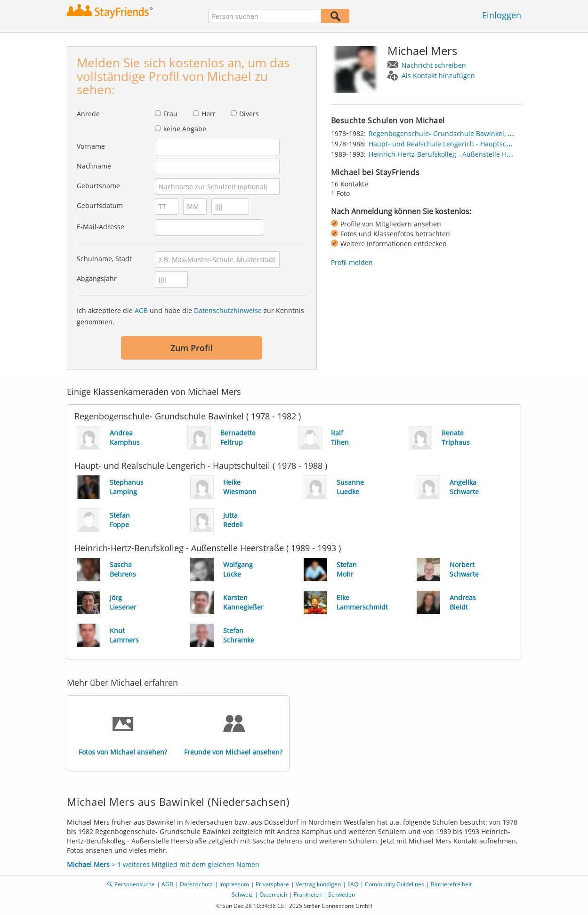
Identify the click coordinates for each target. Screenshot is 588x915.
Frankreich (308, 895)
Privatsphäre (272, 884)
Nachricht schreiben (434, 65)
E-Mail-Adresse (101, 227)
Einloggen (502, 15)
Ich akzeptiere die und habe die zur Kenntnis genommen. (190, 316)
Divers (249, 114)
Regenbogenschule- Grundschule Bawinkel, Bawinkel (452, 133)
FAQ (353, 884)
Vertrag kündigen (318, 884)
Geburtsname (98, 186)
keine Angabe (185, 129)
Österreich (273, 895)
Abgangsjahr (97, 278)
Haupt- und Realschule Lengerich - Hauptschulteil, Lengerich (465, 144)
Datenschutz (196, 884)
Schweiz (242, 895)
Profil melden (352, 262)
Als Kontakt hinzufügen (438, 76)
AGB (141, 310)
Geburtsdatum (100, 205)
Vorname (91, 146)
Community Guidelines (395, 884)
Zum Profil (192, 348)
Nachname (94, 166)
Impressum (234, 884)
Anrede (88, 114)
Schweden (342, 895)
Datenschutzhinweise (228, 310)
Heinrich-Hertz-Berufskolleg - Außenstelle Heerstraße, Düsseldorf (472, 154)
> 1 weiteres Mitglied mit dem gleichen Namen (163, 864)
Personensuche (135, 884)
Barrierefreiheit (451, 884)
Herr (209, 114)
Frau (170, 114)
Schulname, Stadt (104, 259)
